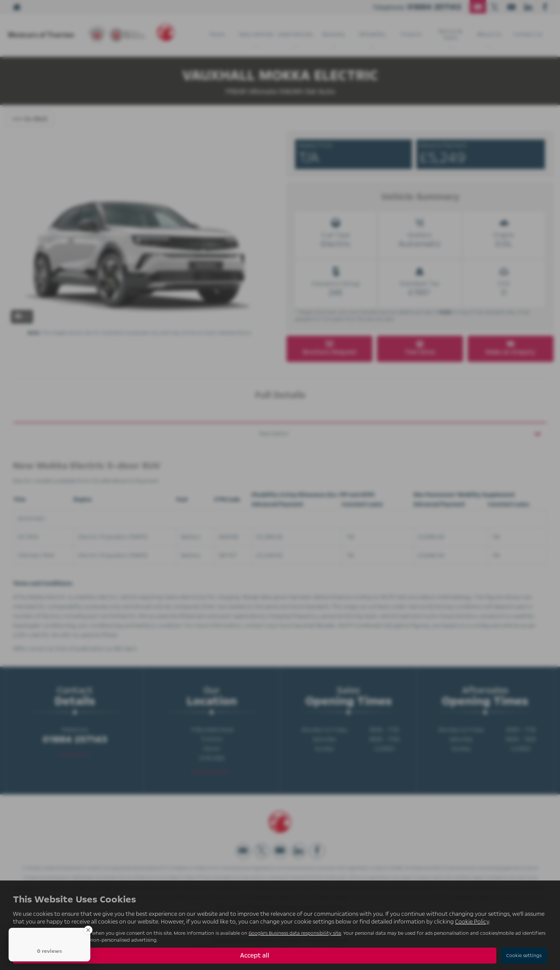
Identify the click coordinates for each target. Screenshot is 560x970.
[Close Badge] (88, 930)
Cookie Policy (472, 922)
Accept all (255, 955)
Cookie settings (524, 956)
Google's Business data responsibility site (295, 933)
